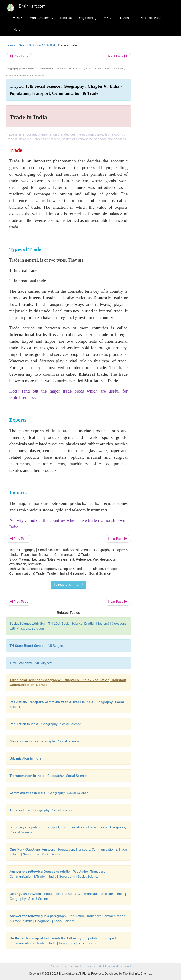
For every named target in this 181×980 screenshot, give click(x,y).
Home (10, 45)
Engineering (88, 18)
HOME (18, 18)
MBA (107, 18)
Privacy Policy (58, 966)
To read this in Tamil (68, 584)
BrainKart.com (32, 6)
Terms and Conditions (82, 966)
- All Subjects (38, 646)
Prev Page (19, 56)
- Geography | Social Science (45, 724)
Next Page (118, 56)
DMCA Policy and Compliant (114, 966)
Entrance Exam (152, 18)
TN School (126, 18)
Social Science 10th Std (37, 45)
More (17, 30)
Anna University (41, 18)
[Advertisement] (157, 114)
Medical (66, 18)
